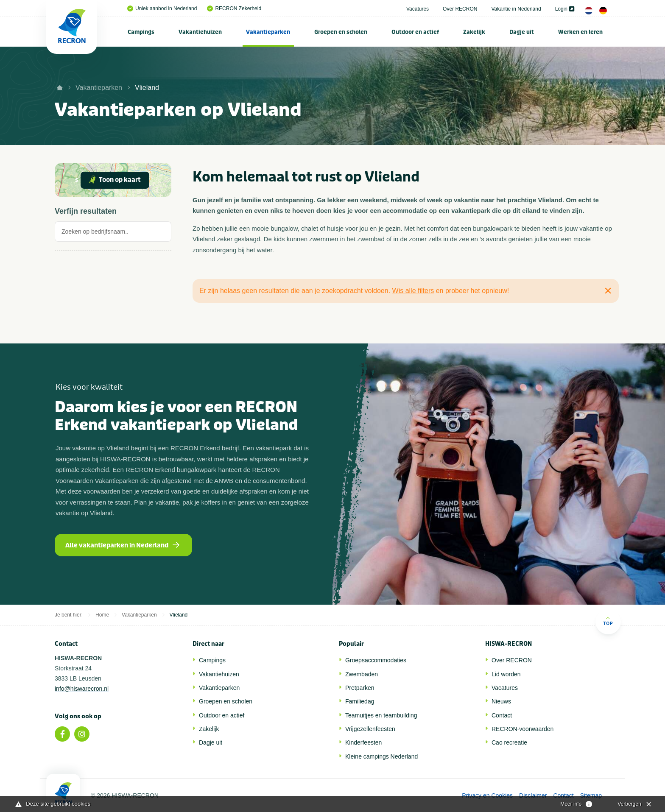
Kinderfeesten (363, 742)
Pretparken (360, 688)
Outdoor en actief (415, 32)
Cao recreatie (509, 742)
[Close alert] (608, 290)
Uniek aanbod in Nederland (162, 8)
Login (565, 9)
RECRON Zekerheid (234, 8)
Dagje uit (522, 32)
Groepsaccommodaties (376, 660)
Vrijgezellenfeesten (370, 729)
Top (608, 621)
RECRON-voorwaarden (522, 729)
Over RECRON (460, 9)
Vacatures (418, 9)
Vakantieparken (268, 32)
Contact (502, 715)
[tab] (113, 234)
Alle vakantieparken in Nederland (122, 545)
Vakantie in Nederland (516, 9)
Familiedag (360, 701)
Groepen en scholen (341, 32)
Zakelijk (474, 32)
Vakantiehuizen (200, 32)
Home (102, 615)
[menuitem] (141, 32)
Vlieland (147, 88)
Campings (141, 32)
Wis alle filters (413, 291)
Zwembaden (362, 674)
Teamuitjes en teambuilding (381, 715)
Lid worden (506, 674)
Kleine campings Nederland (381, 756)
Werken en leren (580, 32)
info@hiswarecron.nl (82, 689)
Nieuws (501, 701)
